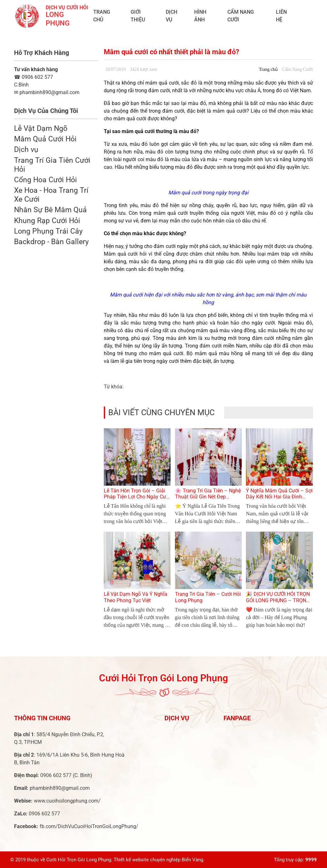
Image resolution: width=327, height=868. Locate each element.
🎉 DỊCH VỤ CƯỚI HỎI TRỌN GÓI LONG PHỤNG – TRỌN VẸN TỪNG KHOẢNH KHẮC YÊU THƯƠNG (278, 603)
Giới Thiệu (138, 16)
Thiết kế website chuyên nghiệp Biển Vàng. (159, 860)
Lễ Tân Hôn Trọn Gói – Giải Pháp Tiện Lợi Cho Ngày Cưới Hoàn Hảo (137, 497)
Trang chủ (102, 16)
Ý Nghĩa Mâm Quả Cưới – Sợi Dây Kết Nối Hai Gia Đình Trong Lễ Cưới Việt (279, 497)
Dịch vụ (171, 16)
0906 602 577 (34, 77)
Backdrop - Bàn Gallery (51, 242)
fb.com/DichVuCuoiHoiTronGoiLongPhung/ (89, 826)
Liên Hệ (281, 16)
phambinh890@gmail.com (60, 788)
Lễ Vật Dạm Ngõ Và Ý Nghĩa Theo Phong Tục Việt (136, 597)
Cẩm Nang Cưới (241, 16)
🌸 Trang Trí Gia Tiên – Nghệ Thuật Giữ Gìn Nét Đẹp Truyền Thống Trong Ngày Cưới (208, 500)
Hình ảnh (200, 16)
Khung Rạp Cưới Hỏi (47, 221)
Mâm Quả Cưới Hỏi (45, 139)
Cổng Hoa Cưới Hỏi (46, 180)
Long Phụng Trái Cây (48, 231)
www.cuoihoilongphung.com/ (67, 801)
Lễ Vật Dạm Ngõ (41, 128)
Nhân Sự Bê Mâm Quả (50, 210)
